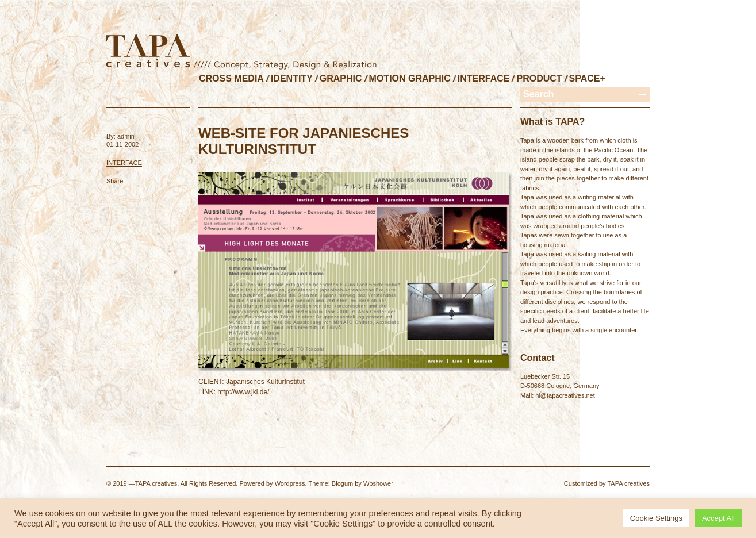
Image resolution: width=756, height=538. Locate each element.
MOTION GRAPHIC (410, 78)
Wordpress (290, 483)
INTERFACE (484, 78)
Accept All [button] (718, 518)
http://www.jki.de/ (243, 392)
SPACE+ (587, 78)
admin (126, 136)
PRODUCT (539, 78)
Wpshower (378, 483)
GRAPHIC (341, 78)
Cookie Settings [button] (656, 518)
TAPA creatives (156, 483)
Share (115, 181)
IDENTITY (292, 78)
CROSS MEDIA (231, 78)
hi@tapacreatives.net (565, 395)
